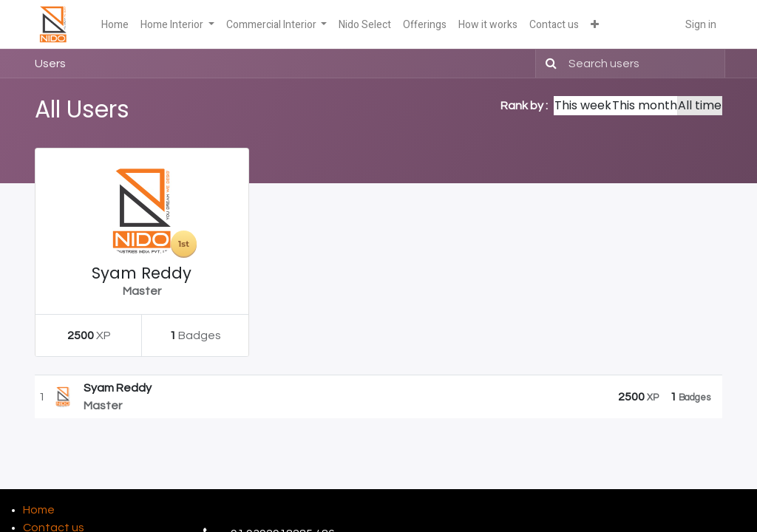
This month (645, 105)
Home (39, 510)
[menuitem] (115, 25)
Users (50, 64)
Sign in (701, 25)
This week (583, 105)
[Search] (548, 64)
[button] (595, 25)
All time (700, 105)
